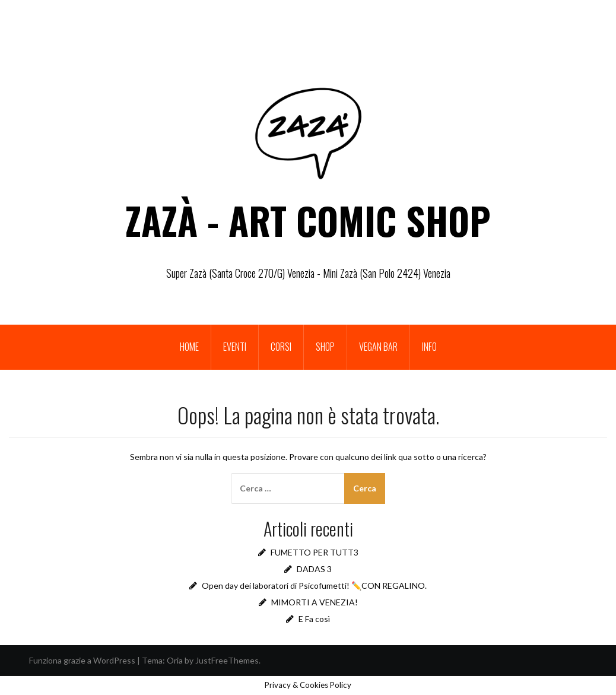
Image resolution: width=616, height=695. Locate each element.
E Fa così (314, 619)
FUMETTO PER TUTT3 (315, 552)
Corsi (281, 347)
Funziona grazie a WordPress (82, 660)
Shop (325, 347)
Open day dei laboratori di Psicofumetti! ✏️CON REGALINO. (314, 585)
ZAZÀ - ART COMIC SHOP (308, 220)
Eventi (235, 347)
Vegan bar (378, 347)
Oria (175, 660)
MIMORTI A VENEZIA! (315, 602)
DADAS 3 (314, 569)
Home (189, 347)
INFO (429, 347)
